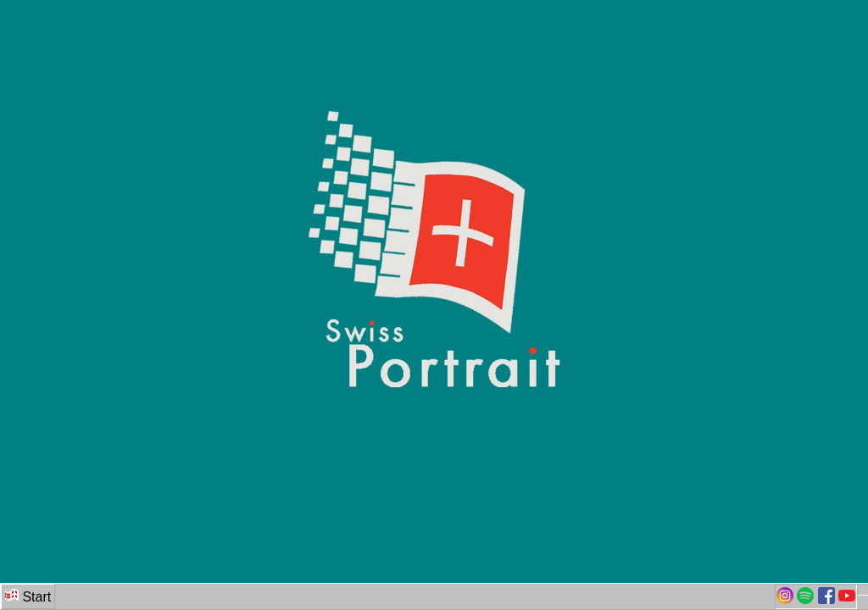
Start (28, 596)
